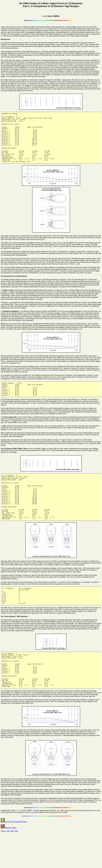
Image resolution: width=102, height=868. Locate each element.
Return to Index (8, 859)
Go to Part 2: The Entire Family (14, 853)
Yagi (16, 863)
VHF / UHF (10, 863)
